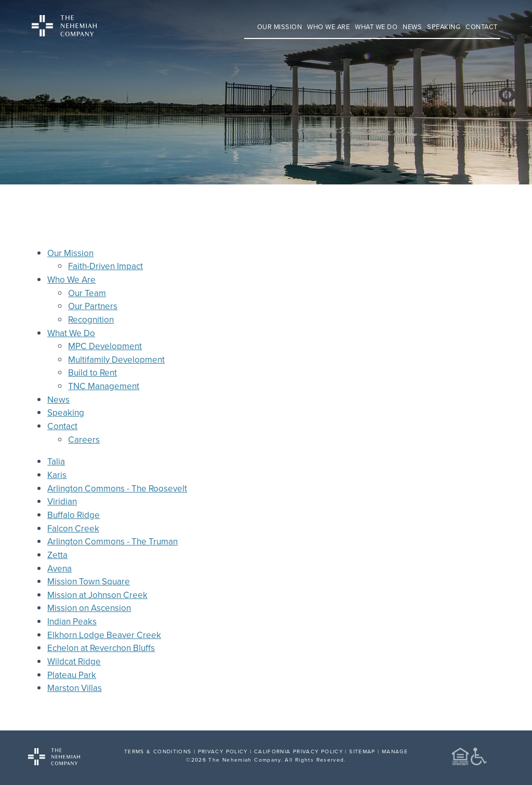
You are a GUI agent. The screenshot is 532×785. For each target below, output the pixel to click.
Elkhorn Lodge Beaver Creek (104, 635)
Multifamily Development (116, 360)
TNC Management (104, 386)
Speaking (444, 26)
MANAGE (395, 751)
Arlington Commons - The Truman (112, 541)
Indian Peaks (72, 621)
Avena (59, 568)
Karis (57, 475)
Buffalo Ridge (74, 515)
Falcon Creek (73, 528)
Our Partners (93, 306)
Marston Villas (75, 688)
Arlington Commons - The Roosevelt (117, 488)
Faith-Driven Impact (105, 266)
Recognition (91, 320)
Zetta (57, 555)
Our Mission (280, 26)
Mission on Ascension (89, 608)
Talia (56, 461)
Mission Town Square (89, 581)
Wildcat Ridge (74, 661)
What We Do (376, 26)
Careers (84, 440)
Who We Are (328, 26)
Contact (482, 26)
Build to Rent (92, 372)
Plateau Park (72, 675)
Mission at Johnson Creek (97, 595)
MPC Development (105, 346)
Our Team (87, 293)
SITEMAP (362, 751)
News (412, 26)
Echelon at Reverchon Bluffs (101, 648)
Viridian (62, 501)
